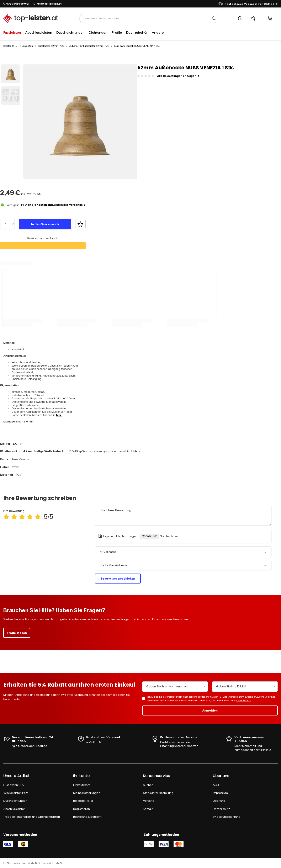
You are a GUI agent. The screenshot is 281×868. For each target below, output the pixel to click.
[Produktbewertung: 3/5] (22, 517)
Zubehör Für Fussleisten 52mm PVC (89, 46)
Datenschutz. (244, 700)
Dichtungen (98, 32)
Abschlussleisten (39, 32)
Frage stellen (17, 633)
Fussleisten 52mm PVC (51, 46)
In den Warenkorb (45, 224)
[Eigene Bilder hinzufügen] (175, 536)
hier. (31, 422)
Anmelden (210, 710)
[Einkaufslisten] (253, 18)
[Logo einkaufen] (31, 18)
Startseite (9, 46)
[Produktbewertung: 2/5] (14, 517)
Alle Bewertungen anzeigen (178, 76)
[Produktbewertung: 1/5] (6, 517)
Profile (117, 32)
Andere (158, 32)
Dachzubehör (137, 32)
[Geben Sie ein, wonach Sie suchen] (149, 18)
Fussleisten (12, 32)
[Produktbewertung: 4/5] (30, 517)
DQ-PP (18, 444)
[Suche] (214, 18)
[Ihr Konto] (240, 18)
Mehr (135, 451)
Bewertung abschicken (118, 579)
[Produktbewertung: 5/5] (38, 517)
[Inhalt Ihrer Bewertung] (183, 515)
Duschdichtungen (70, 32)
